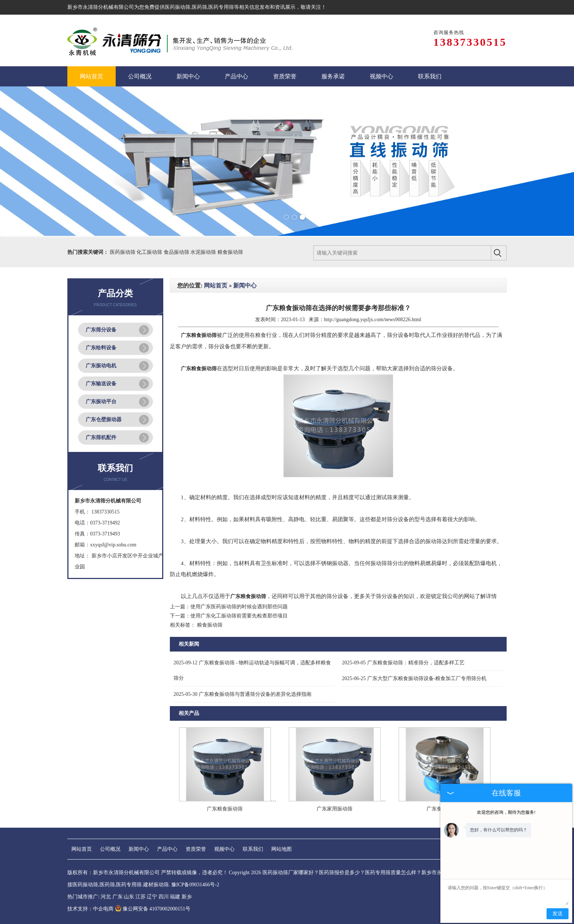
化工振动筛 (150, 252)
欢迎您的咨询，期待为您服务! (506, 812)
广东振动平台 (101, 402)
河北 (106, 897)
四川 (164, 897)
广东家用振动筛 (335, 809)
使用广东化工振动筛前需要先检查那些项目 (239, 616)
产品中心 (167, 849)
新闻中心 (245, 285)
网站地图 (282, 849)
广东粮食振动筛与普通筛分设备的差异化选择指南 (243, 694)
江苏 (141, 897)
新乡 (187, 897)
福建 (175, 897)
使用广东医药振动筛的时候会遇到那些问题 (239, 607)
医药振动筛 (178, 7)
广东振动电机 (101, 366)
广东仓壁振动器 (104, 420)
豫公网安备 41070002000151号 (153, 909)
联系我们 (253, 849)
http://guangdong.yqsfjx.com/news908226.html (373, 320)
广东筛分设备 (101, 330)
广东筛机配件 (101, 437)
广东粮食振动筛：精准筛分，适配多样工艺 (403, 663)
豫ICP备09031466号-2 (195, 885)
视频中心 (224, 849)
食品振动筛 (177, 252)
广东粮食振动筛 (225, 809)
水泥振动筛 (204, 252)
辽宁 (152, 897)
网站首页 (216, 285)
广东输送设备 (101, 384)
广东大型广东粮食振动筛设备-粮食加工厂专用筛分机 (414, 678)
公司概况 (110, 849)
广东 (118, 897)
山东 (129, 897)
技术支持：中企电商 (90, 909)
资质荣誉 (196, 849)
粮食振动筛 (230, 252)
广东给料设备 (101, 348)
